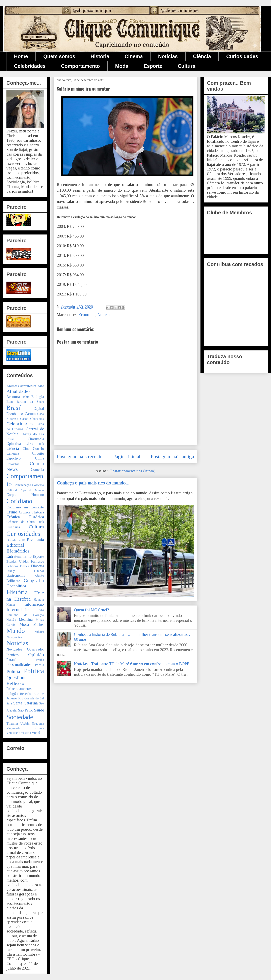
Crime (12, 512)
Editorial (15, 545)
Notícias (168, 56)
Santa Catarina (25, 703)
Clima (39, 458)
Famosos (37, 561)
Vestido (26, 733)
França (11, 571)
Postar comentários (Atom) (133, 471)
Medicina (26, 620)
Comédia (37, 470)
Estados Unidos (18, 561)
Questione (17, 677)
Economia (87, 315)
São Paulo (25, 710)
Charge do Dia (32, 434)
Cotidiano (19, 501)
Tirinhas (12, 723)
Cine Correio (33, 449)
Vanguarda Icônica (25, 728)
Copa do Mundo (32, 490)
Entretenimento (19, 556)
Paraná (11, 660)
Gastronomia (16, 575)
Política (34, 671)
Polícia (13, 671)
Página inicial (127, 456)
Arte (41, 386)
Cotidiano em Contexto (25, 507)
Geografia (34, 580)
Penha (40, 660)
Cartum (30, 414)
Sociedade (20, 717)
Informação (34, 604)
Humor (11, 605)
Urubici (25, 723)
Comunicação (22, 485)
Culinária (13, 527)
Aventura (13, 397)
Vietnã (36, 733)
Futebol (39, 571)
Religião (12, 694)
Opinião (36, 655)
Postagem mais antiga (172, 456)
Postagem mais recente (80, 456)
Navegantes (14, 637)
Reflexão (15, 683)
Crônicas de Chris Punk (25, 522)
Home (21, 56)
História (100, 56)
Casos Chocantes (32, 419)
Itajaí (29, 610)
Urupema (38, 723)
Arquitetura (28, 386)
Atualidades (18, 391)
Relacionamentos (19, 689)
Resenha (26, 694)
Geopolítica (16, 586)
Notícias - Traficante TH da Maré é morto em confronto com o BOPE (132, 664)
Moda (122, 66)
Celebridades (30, 66)
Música (39, 632)
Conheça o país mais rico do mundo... (93, 483)
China (10, 439)
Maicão (11, 620)
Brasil (14, 408)
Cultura (187, 66)
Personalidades (19, 665)
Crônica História (32, 512)
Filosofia (37, 566)
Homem (39, 599)
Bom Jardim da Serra (25, 402)
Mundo (16, 631)
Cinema (134, 56)
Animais (13, 386)
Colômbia (13, 464)
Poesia (39, 665)
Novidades (14, 649)
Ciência (202, 56)
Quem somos (59, 56)
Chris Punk (35, 444)
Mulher (39, 625)
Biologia (38, 397)
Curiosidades (242, 56)
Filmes (25, 566)
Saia (9, 703)
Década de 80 (16, 540)
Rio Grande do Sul (31, 698)
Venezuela (13, 733)
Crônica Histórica (25, 517)
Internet (14, 609)
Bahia (26, 397)
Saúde (39, 710)
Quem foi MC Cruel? (91, 610)
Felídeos (12, 566)
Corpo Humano (25, 495)
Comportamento (80, 66)
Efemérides (18, 551)
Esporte (153, 66)
